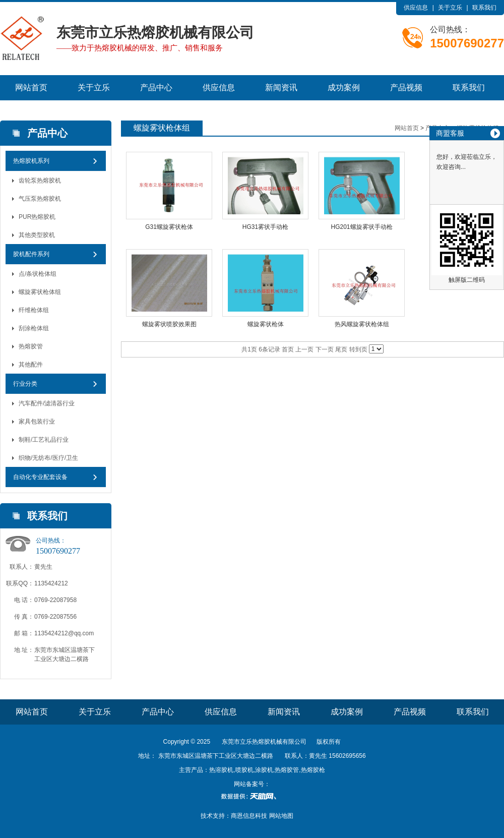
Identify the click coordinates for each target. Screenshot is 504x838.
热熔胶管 (31, 346)
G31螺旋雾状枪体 (169, 227)
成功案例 (344, 87)
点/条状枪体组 (38, 274)
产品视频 (406, 87)
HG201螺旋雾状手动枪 (361, 227)
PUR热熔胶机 (37, 217)
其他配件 (31, 365)
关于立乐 (450, 8)
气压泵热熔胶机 (40, 199)
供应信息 (416, 8)
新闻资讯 (281, 87)
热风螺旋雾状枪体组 (362, 324)
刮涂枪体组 (34, 328)
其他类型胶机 (37, 235)
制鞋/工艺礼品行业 (44, 440)
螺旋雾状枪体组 (40, 292)
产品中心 (156, 87)
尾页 (341, 349)
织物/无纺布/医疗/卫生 (48, 458)
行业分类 (25, 384)
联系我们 (484, 8)
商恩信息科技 (249, 816)
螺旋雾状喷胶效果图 (169, 324)
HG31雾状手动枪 (265, 227)
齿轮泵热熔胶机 (40, 181)
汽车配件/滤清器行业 (47, 403)
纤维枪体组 (34, 310)
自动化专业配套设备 (40, 477)
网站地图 (281, 816)
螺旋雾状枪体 (266, 324)
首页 (288, 349)
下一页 (325, 349)
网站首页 (31, 87)
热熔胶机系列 (31, 161)
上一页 (304, 349)
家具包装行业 (37, 422)
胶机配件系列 (31, 254)
